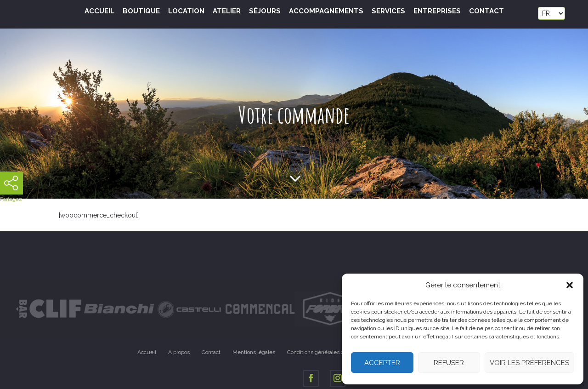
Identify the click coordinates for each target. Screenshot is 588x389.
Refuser (449, 363)
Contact (486, 11)
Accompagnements (326, 11)
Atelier (227, 11)
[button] (570, 285)
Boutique (141, 11)
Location (186, 11)
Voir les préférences (529, 363)
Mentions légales (254, 352)
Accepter (382, 363)
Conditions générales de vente (325, 352)
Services (388, 11)
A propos (179, 352)
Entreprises (437, 11)
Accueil (99, 11)
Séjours (265, 11)
